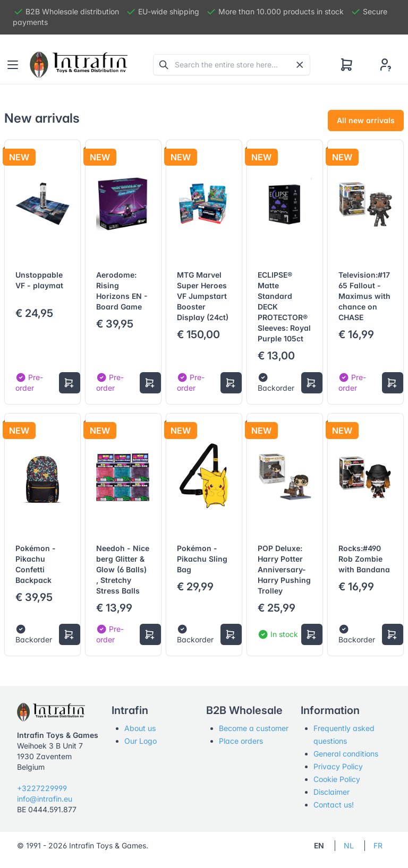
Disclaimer (331, 792)
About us (140, 728)
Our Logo (141, 741)
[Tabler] (79, 65)
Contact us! (334, 805)
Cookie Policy (337, 779)
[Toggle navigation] (13, 65)
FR (378, 845)
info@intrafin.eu (45, 799)
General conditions (346, 754)
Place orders (241, 741)
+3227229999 (42, 788)
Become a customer (254, 728)
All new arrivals (366, 120)
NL (349, 845)
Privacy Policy (338, 766)
